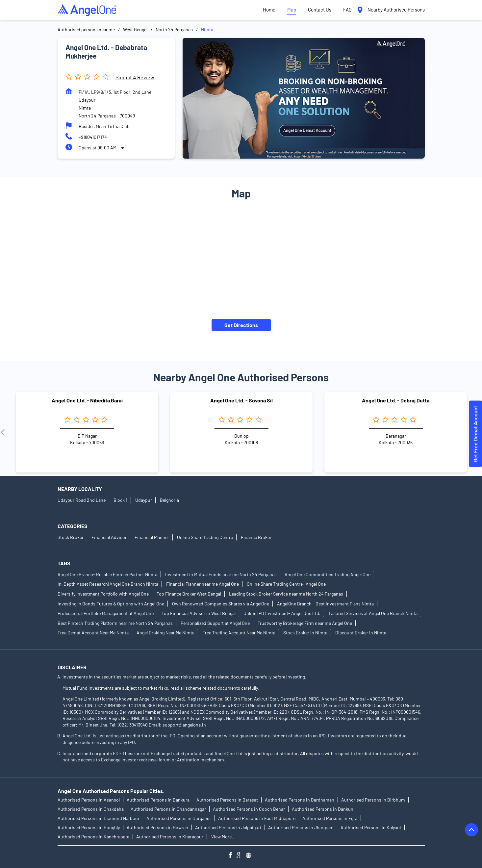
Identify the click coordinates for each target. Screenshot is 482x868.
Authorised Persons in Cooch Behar (249, 809)
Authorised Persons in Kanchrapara (93, 837)
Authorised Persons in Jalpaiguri (228, 827)
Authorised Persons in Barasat (227, 800)
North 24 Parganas (174, 29)
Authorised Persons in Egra (330, 818)
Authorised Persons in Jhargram (301, 827)
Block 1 (120, 500)
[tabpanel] (304, 98)
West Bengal (135, 29)
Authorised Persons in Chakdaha (91, 809)
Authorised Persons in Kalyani (371, 827)
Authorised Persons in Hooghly (89, 827)
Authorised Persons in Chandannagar (168, 809)
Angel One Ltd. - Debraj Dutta (396, 400)
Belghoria (169, 500)
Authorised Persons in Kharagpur (170, 837)
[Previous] (4, 432)
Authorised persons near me (86, 29)
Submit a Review (135, 77)
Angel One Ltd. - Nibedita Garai (87, 400)
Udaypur (144, 500)
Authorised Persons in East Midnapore (257, 818)
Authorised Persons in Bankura (158, 800)
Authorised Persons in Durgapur (179, 818)
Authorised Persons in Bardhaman (300, 800)
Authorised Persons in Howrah (157, 827)
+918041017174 (93, 137)
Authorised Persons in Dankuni (323, 809)
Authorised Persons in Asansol (89, 800)
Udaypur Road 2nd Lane (82, 500)
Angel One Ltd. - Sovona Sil (241, 400)
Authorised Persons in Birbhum (373, 800)
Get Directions (241, 325)
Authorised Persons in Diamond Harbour (99, 818)
